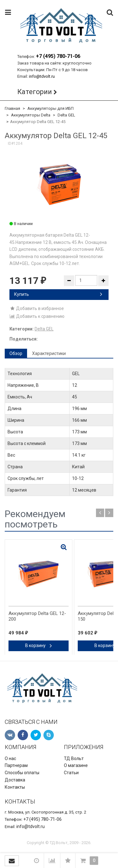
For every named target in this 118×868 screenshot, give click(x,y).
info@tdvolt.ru (42, 76)
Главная (12, 108)
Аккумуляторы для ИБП (51, 108)
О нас (10, 758)
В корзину (39, 645)
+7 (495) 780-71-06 (58, 56)
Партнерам (16, 765)
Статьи (71, 773)
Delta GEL (66, 115)
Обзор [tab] (16, 353)
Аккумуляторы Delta (31, 115)
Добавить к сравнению (37, 316)
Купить (58, 294)
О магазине (76, 765)
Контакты (15, 787)
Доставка (15, 780)
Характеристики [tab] (49, 353)
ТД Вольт (74, 758)
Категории (35, 92)
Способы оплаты (22, 773)
